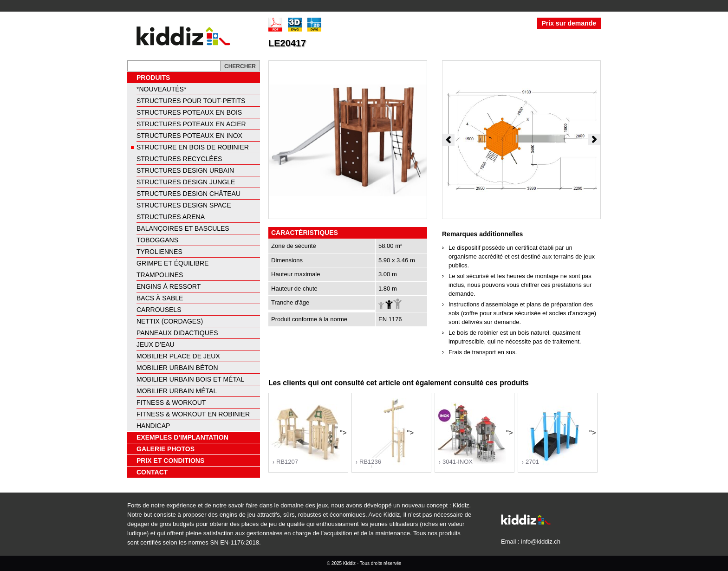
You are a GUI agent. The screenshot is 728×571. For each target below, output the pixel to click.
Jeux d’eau (156, 344)
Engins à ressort (169, 286)
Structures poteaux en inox (189, 136)
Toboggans (157, 240)
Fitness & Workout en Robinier (193, 414)
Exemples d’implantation (182, 437)
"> (309, 435)
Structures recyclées (179, 159)
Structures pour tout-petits (191, 101)
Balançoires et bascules (183, 228)
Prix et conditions (170, 461)
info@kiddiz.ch (541, 542)
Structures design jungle (186, 182)
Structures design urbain (185, 170)
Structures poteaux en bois (189, 112)
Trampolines (160, 275)
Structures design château (188, 194)
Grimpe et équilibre (172, 263)
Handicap (153, 426)
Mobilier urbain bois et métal (190, 379)
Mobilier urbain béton (177, 368)
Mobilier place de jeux (178, 356)
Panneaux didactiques (177, 333)
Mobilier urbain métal (177, 391)
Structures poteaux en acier (191, 124)
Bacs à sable (160, 298)
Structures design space (184, 205)
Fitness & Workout (171, 402)
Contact (152, 472)
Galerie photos (166, 449)
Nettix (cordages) (170, 321)
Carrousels (159, 310)
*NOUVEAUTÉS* (161, 89)
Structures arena (171, 217)
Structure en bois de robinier (193, 147)
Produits (153, 78)
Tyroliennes (159, 252)
